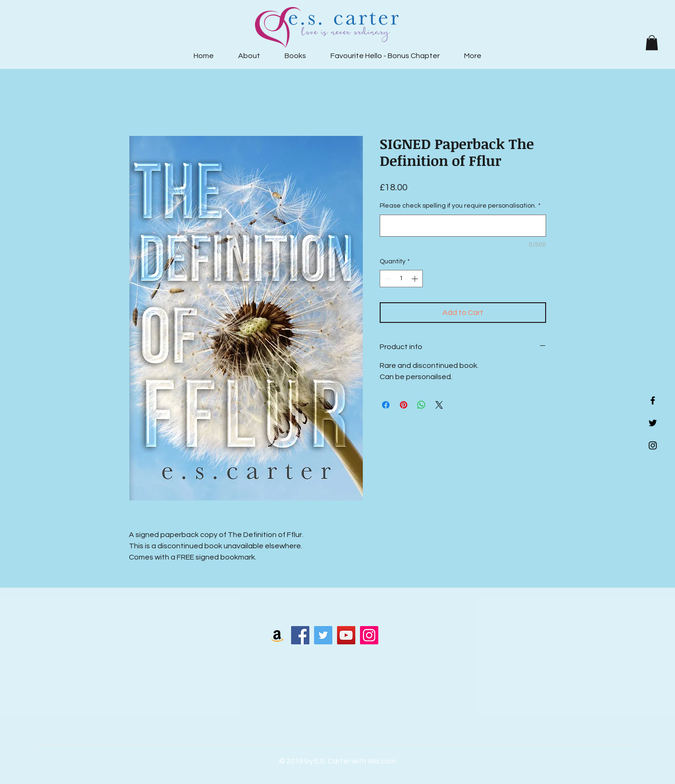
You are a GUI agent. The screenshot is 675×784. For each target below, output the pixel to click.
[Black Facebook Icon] (653, 400)
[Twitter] (323, 635)
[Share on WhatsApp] (421, 405)
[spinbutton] (401, 279)
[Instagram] (369, 635)
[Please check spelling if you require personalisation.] (463, 226)
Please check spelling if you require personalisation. (460, 206)
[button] (652, 43)
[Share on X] (439, 405)
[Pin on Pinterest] (404, 405)
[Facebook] (300, 635)
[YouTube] (346, 635)
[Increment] (416, 279)
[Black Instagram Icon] (653, 445)
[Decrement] (387, 279)
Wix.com (382, 761)
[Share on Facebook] (386, 405)
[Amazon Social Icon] (277, 635)
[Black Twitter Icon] (653, 423)
